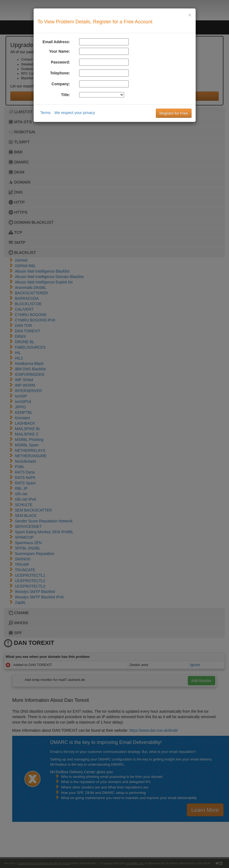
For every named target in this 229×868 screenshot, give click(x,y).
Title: (65, 95)
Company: (61, 84)
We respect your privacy (75, 113)
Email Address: (56, 42)
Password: (61, 62)
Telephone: (60, 73)
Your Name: (60, 51)
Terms (46, 113)
